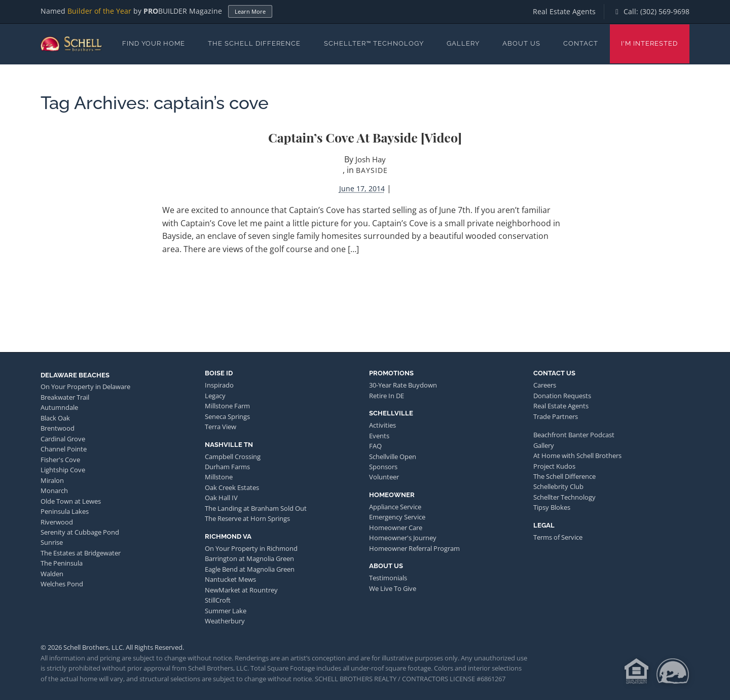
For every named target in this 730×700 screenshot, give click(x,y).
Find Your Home (154, 43)
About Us (521, 43)
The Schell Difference (254, 43)
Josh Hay (371, 159)
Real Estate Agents (564, 11)
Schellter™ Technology (374, 43)
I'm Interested (649, 43)
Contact (581, 43)
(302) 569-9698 (665, 11)
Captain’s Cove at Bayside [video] (365, 137)
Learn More (250, 11)
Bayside (372, 170)
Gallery (463, 43)
